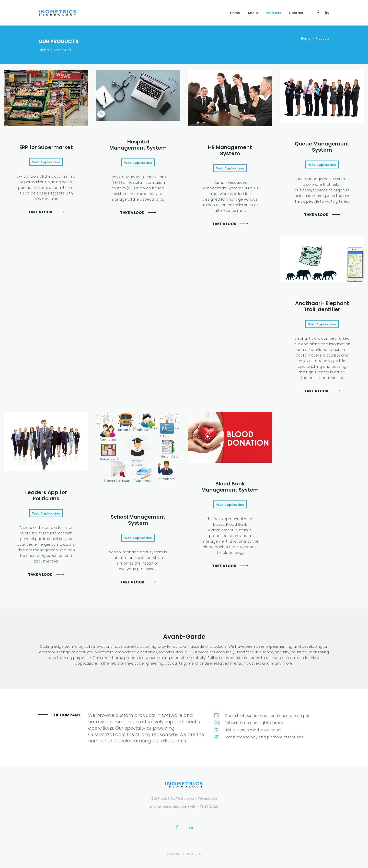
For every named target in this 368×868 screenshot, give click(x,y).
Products (273, 13)
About (253, 13)
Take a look (40, 212)
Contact (296, 13)
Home (235, 13)
